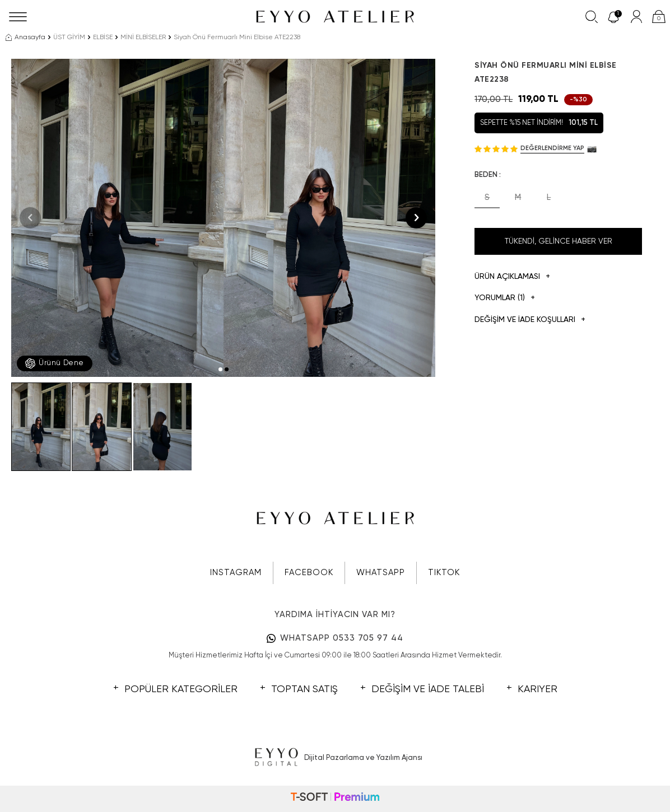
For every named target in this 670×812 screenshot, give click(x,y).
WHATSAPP (381, 573)
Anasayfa (25, 38)
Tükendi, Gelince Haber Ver (559, 241)
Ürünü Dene (55, 363)
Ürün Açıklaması (512, 277)
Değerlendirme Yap (552, 148)
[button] (220, 369)
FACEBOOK (309, 573)
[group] (117, 218)
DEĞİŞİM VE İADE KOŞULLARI (530, 320)
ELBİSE (103, 38)
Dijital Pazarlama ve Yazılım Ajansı (335, 758)
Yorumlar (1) (505, 298)
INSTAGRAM (236, 573)
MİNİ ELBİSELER (143, 38)
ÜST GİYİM (69, 38)
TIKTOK (444, 573)
